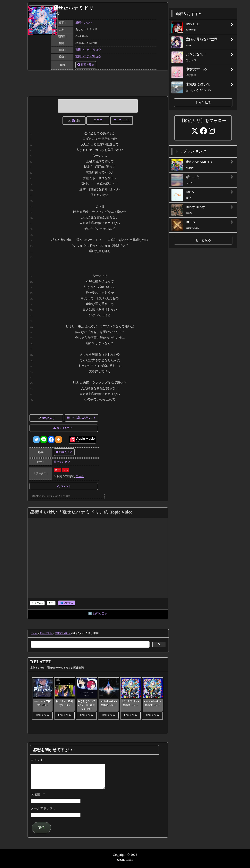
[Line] (44, 440)
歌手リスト (46, 633)
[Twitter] (36, 440)
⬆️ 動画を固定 (98, 614)
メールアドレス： (43, 813)
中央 (100, 120)
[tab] (37, 603)
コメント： (39, 760)
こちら (80, 476)
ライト (126, 120)
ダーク (117, 120)
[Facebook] (51, 440)
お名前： (38, 799)
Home (34, 633)
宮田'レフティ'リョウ (88, 50)
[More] (59, 440)
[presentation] (37, 603)
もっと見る (203, 103)
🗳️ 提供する (67, 603)
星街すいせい (84, 23)
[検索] (90, 644)
